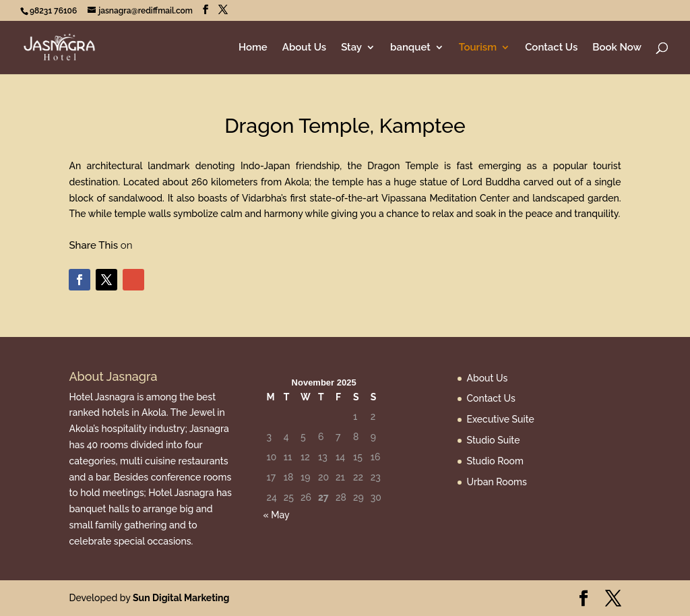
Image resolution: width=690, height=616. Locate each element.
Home (253, 48)
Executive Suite (501, 419)
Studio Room (495, 461)
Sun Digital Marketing (181, 598)
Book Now (617, 48)
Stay (351, 48)
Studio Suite (494, 440)
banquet (410, 48)
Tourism (478, 48)
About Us (304, 48)
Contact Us (551, 48)
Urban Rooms (497, 482)
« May (276, 515)
